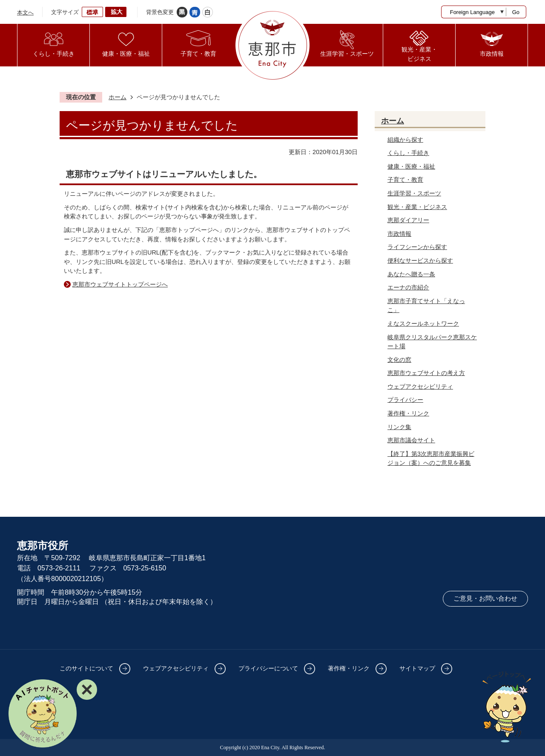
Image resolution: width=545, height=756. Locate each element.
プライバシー (405, 400)
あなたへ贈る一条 (411, 274)
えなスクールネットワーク (423, 324)
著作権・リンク (408, 413)
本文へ (25, 13)
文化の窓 (399, 360)
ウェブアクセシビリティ (420, 387)
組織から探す (405, 140)
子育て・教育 (405, 180)
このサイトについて (86, 668)
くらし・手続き (408, 153)
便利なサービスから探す (420, 261)
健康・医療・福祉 (411, 166)
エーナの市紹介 (408, 287)
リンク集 (399, 427)
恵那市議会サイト (411, 440)
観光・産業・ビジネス (417, 207)
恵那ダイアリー (408, 220)
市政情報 (399, 234)
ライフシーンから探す (417, 247)
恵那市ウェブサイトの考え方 (426, 373)
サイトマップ (417, 668)
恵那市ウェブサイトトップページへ (120, 284)
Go (516, 12)
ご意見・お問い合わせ (485, 598)
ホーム (118, 97)
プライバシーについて (268, 668)
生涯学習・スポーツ (414, 193)
